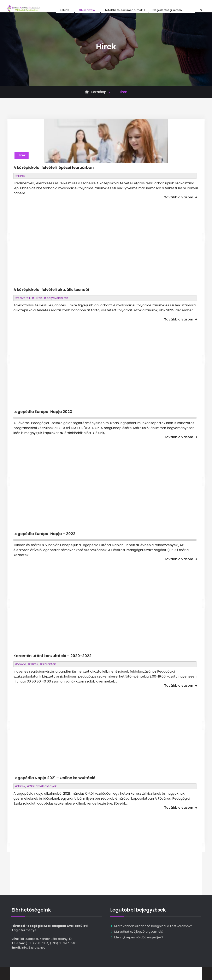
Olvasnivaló (87, 10)
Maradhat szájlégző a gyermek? (139, 931)
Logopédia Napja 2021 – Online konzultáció (54, 778)
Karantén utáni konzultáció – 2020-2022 (52, 656)
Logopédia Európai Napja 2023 (43, 412)
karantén (50, 664)
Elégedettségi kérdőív (168, 10)
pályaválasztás (57, 298)
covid (22, 664)
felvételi (24, 298)
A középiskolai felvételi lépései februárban (54, 167)
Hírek (22, 155)
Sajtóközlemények (43, 786)
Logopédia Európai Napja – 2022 (44, 534)
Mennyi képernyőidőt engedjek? (139, 937)
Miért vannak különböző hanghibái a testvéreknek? (153, 926)
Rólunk (64, 10)
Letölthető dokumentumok (124, 10)
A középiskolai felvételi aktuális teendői (51, 290)
